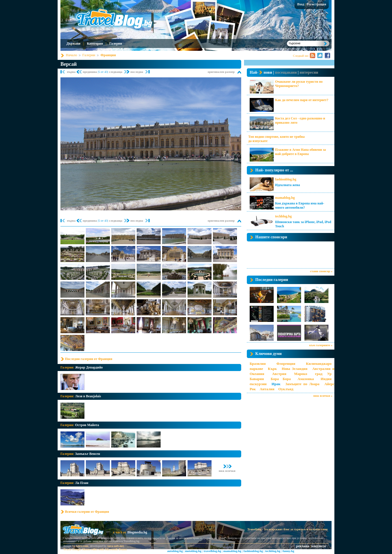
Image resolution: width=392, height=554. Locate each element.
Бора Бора (281, 379)
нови (268, 72)
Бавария (257, 379)
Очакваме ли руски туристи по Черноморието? (299, 84)
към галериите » (321, 345)
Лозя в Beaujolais (88, 396)
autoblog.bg (175, 551)
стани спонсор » (321, 271)
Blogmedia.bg (137, 532)
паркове (256, 369)
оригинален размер (221, 72)
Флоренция (286, 364)
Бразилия (258, 364)
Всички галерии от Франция (87, 512)
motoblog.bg (193, 551)
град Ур (323, 374)
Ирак (276, 384)
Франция (108, 55)
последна (137, 72)
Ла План (82, 483)
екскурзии (258, 384)
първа (72, 72)
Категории (95, 43)
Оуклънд (286, 389)
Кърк (273, 369)
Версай (69, 64)
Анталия (267, 389)
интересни (309, 72)
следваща (116, 72)
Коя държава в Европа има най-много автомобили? (300, 205)
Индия (326, 379)
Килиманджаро (319, 364)
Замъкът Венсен (88, 454)
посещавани (286, 72)
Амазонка (306, 379)
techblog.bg (283, 216)
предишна (90, 72)
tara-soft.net (116, 546)
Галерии (116, 43)
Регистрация (316, 4)
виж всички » (323, 396)
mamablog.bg (285, 198)
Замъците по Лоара (302, 384)
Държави (73, 43)
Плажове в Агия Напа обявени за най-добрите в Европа (300, 152)
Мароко (300, 374)
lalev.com (82, 546)
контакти (319, 546)
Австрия (279, 374)
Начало (71, 55)
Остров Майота (87, 425)
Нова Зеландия (294, 369)
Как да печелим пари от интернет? (302, 100)
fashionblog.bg (286, 179)
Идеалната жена (288, 185)
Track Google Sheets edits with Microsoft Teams (95, 549)
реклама (302, 546)
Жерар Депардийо (89, 367)
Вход (301, 4)
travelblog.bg (212, 551)
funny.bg (288, 551)
